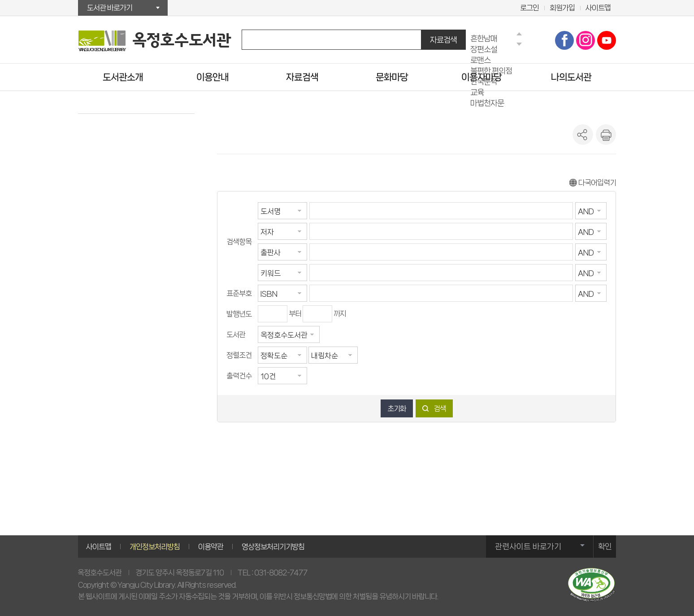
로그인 (529, 8)
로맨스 (480, 60)
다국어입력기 (593, 182)
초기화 (397, 408)
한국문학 (484, 81)
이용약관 (211, 547)
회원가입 (562, 8)
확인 (605, 547)
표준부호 (239, 293)
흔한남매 (484, 38)
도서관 (236, 334)
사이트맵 (598, 8)
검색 (440, 408)
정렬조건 (239, 355)
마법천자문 (487, 103)
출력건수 (239, 376)
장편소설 (484, 49)
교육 (477, 92)
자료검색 (443, 40)
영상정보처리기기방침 (273, 547)
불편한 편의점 (491, 71)
